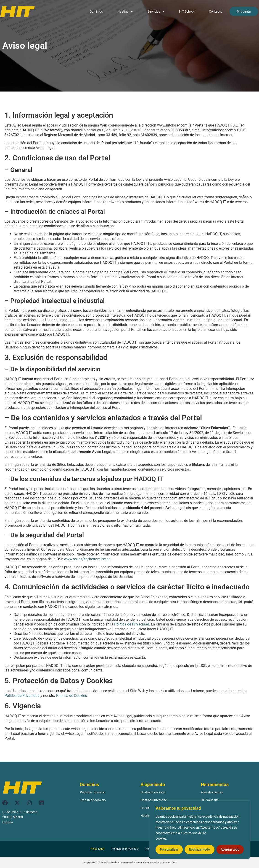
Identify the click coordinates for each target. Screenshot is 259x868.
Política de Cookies (71, 696)
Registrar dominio (92, 792)
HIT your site (210, 800)
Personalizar (169, 849)
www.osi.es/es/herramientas (87, 559)
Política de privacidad (125, 849)
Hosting (125, 11)
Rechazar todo (199, 849)
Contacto (216, 11)
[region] (200, 830)
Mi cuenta (244, 11)
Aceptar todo (230, 849)
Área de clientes (212, 792)
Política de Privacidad (132, 624)
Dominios (96, 11)
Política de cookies (181, 838)
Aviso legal (97, 849)
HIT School (187, 11)
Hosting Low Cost (153, 792)
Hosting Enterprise (154, 800)
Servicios (156, 11)
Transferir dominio (93, 800)
